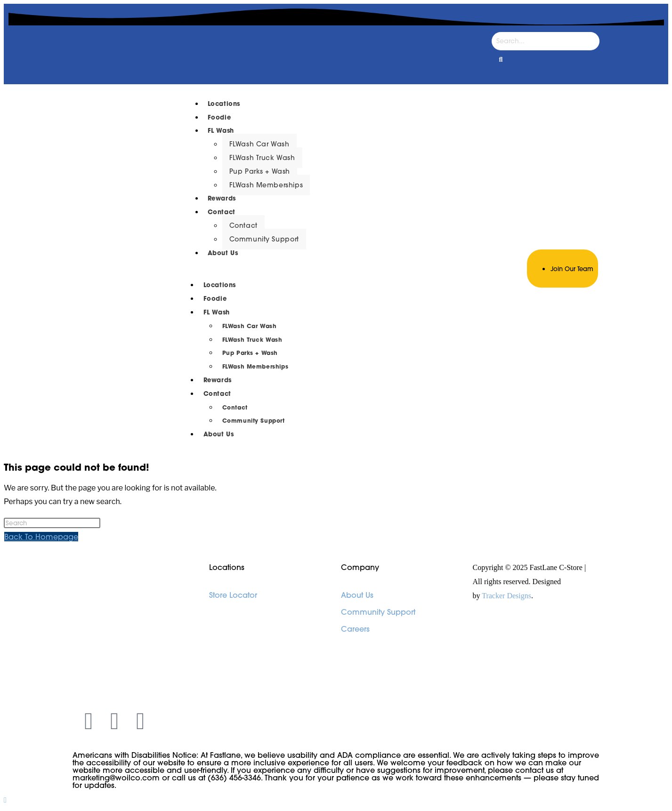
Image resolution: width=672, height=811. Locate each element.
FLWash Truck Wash (262, 158)
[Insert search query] (52, 523)
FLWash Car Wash (259, 144)
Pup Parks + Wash (260, 171)
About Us (223, 253)
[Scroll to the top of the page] (5, 800)
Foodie (219, 117)
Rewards (222, 198)
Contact (222, 212)
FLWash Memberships (266, 185)
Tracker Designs (506, 596)
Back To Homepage (41, 537)
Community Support (264, 239)
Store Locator (233, 595)
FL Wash (221, 131)
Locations (224, 104)
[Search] (546, 41)
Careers (355, 629)
